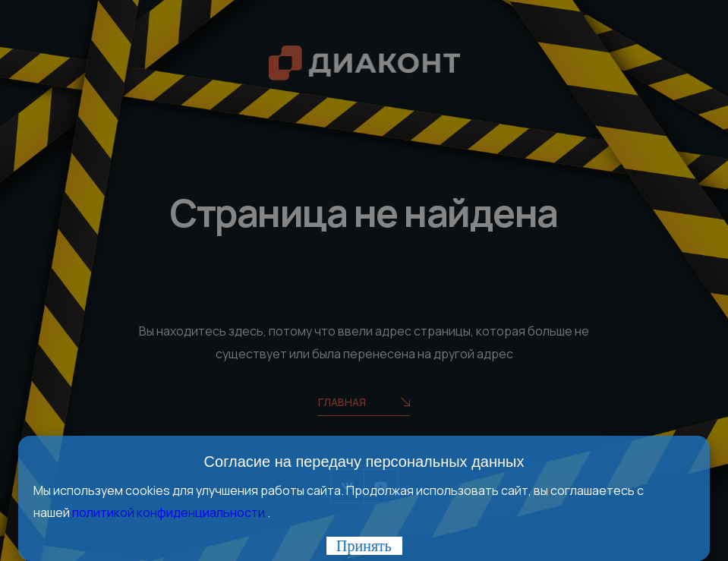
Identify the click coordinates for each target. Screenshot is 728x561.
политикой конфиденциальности (170, 512)
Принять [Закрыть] (364, 546)
